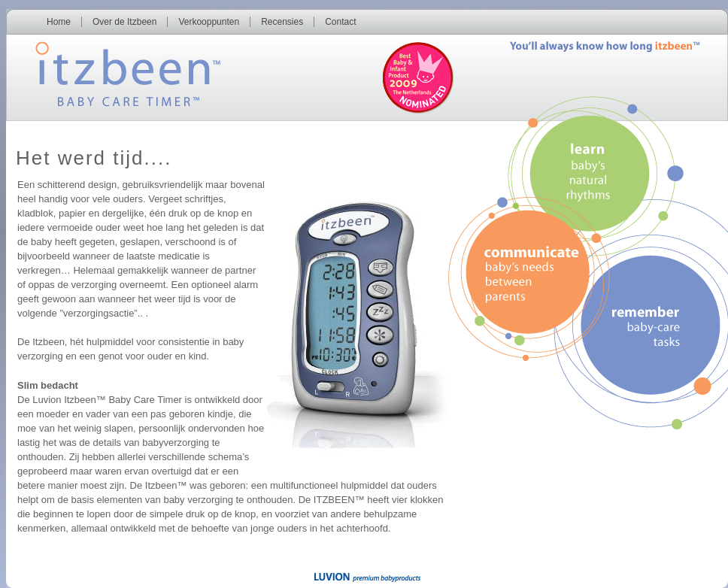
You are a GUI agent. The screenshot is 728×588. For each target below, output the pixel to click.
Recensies (282, 22)
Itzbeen (112, 70)
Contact (340, 22)
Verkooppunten (209, 22)
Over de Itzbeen (124, 22)
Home (59, 22)
